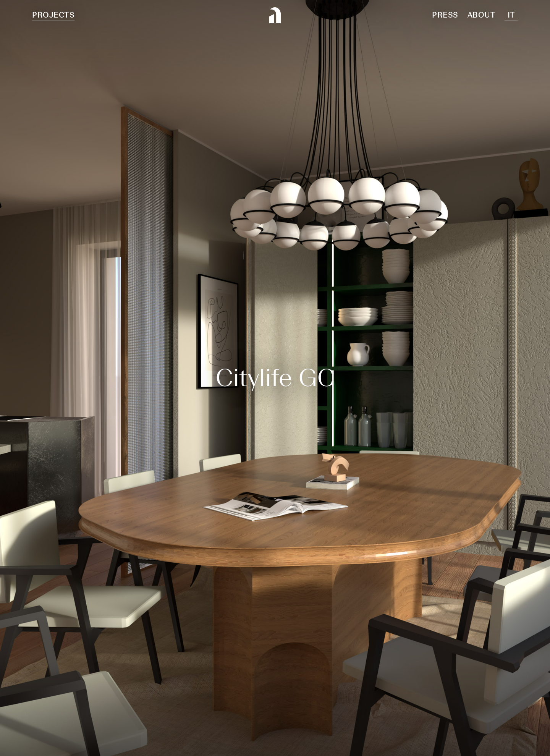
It (511, 15)
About (482, 15)
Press (445, 15)
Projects (53, 15)
